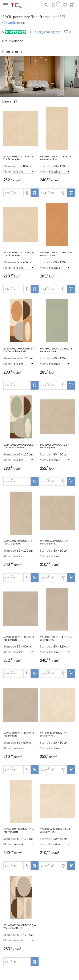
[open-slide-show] (21, 129)
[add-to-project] (35, 193)
